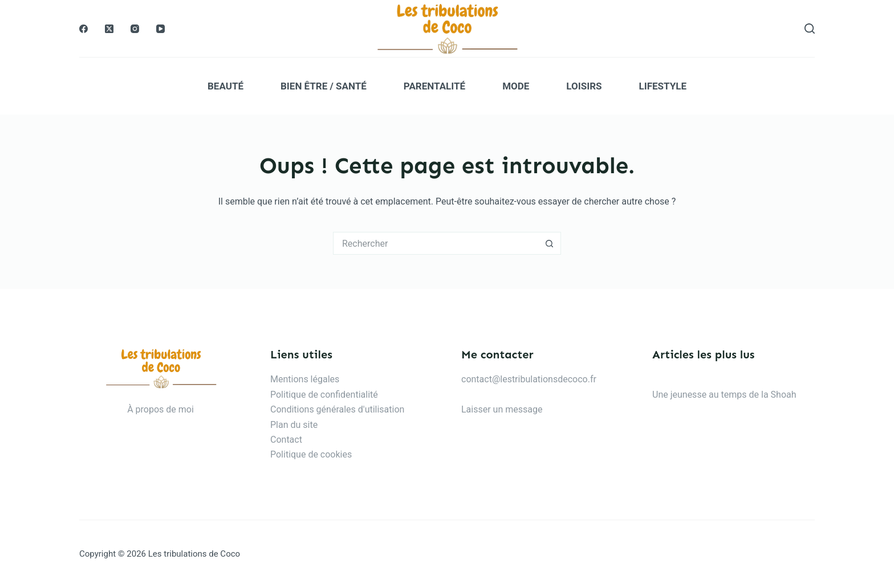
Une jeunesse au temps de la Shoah (724, 395)
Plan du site (294, 425)
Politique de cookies (311, 454)
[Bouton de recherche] (550, 243)
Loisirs (584, 86)
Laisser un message (502, 409)
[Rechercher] (810, 28)
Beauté (225, 86)
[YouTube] (160, 29)
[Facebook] (84, 29)
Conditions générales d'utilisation (337, 409)
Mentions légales (305, 379)
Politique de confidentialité (324, 395)
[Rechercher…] (436, 243)
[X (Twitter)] (109, 29)
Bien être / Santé (324, 86)
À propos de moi (160, 409)
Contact (286, 440)
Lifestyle (663, 86)
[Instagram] (135, 29)
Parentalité (434, 86)
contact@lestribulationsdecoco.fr (529, 379)
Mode (516, 86)
